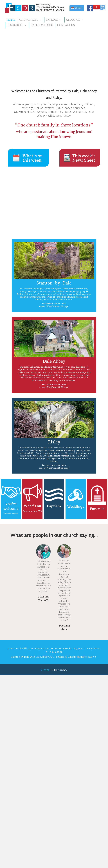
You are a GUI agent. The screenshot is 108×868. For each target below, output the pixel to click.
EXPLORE (54, 20)
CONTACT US (66, 25)
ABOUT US (75, 20)
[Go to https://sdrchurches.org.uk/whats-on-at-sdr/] (32, 499)
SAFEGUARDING (42, 25)
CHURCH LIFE (31, 20)
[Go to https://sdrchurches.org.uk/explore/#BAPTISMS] (54, 499)
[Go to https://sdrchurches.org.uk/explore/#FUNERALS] (97, 499)
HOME (11, 20)
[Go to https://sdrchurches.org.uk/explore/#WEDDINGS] (76, 499)
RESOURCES (17, 25)
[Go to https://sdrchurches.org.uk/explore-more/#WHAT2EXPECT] (11, 499)
